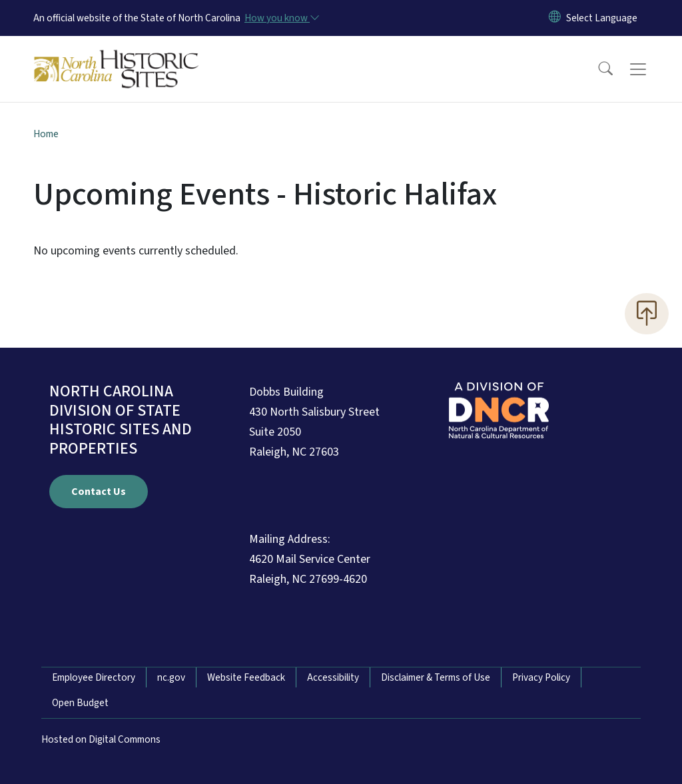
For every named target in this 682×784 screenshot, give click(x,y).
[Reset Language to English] (555, 18)
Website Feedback (246, 677)
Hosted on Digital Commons (101, 739)
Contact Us (99, 492)
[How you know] (281, 18)
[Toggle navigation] (651, 69)
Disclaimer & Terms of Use (436, 677)
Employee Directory (94, 677)
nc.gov (171, 677)
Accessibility (333, 677)
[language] (602, 18)
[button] (597, 69)
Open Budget (80, 703)
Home (46, 134)
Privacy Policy (541, 677)
